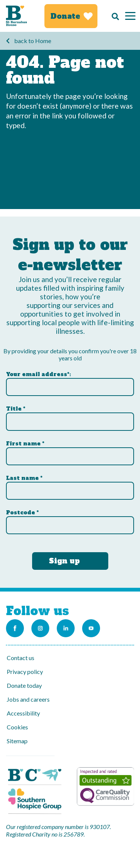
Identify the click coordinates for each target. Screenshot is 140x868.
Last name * (24, 478)
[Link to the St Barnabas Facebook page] (15, 628)
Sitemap (17, 741)
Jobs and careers (28, 699)
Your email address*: (38, 374)
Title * (16, 409)
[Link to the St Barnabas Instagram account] (40, 628)
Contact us (21, 658)
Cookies (17, 727)
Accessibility (23, 713)
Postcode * (22, 512)
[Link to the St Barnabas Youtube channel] (91, 628)
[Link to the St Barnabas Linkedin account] (66, 628)
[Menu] (130, 16)
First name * (25, 444)
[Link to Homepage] (16, 16)
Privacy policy (25, 672)
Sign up (64, 561)
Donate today (24, 685)
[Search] (113, 16)
